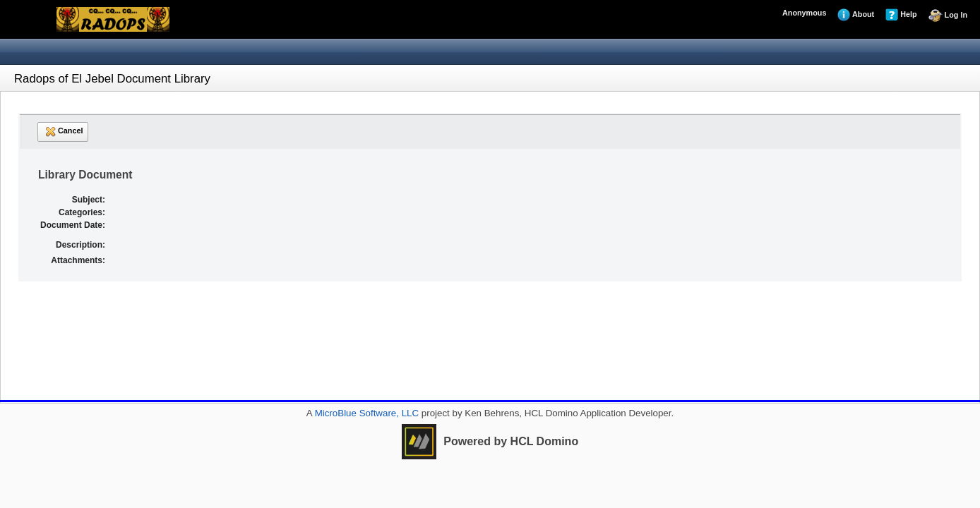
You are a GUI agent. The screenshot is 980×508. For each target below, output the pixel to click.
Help (901, 15)
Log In (948, 16)
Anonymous (804, 13)
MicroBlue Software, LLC (365, 413)
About (856, 15)
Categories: (82, 212)
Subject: (89, 200)
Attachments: (78, 260)
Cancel (63, 132)
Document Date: (73, 225)
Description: (80, 245)
